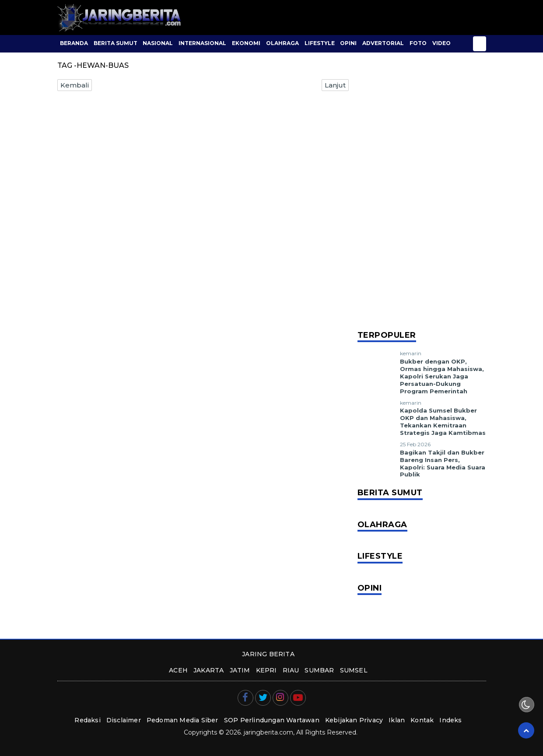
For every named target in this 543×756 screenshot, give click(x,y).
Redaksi (87, 720)
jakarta (208, 670)
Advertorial (383, 43)
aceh (178, 670)
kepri (266, 670)
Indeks (450, 720)
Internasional (202, 43)
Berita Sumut (116, 43)
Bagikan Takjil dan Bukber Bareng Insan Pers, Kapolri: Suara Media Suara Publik (443, 464)
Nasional (158, 43)
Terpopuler (387, 335)
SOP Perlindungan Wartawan (272, 720)
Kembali (75, 85)
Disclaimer (124, 720)
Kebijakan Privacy (354, 720)
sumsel (354, 670)
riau (291, 670)
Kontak (422, 720)
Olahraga (282, 43)
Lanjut (335, 85)
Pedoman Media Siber (182, 720)
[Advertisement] (422, 192)
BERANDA (74, 43)
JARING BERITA (268, 654)
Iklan (397, 720)
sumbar (319, 670)
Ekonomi (246, 43)
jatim (240, 670)
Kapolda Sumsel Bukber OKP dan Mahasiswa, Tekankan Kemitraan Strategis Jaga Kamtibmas (443, 422)
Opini (348, 43)
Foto (418, 43)
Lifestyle (320, 43)
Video (441, 43)
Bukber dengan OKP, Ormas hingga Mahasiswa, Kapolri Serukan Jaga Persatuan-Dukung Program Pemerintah (442, 376)
